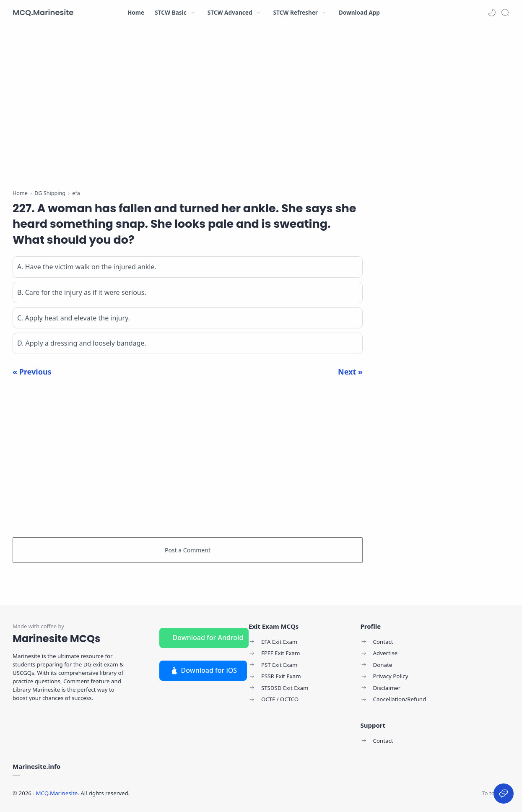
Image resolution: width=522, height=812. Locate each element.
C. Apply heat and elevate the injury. (74, 318)
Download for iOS (203, 670)
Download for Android (208, 638)
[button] (492, 13)
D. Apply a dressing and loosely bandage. (82, 343)
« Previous (32, 372)
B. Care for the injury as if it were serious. (82, 292)
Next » (350, 372)
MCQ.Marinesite (43, 12)
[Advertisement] (188, 109)
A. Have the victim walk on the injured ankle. (87, 267)
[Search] (505, 13)
